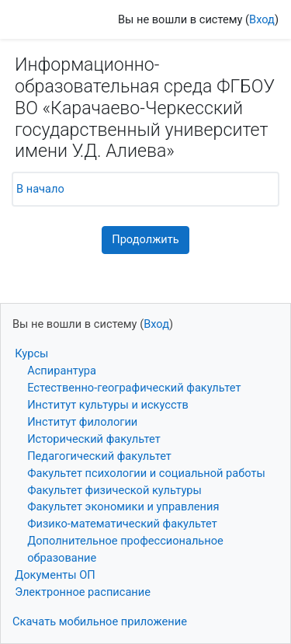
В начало (40, 189)
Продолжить (145, 239)
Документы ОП (55, 575)
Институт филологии (82, 422)
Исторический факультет (94, 439)
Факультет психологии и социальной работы (146, 473)
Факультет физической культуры (114, 490)
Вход (262, 19)
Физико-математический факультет (122, 524)
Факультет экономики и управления (123, 506)
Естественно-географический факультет (134, 388)
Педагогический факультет (99, 456)
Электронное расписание (83, 592)
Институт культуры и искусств (108, 405)
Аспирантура (62, 371)
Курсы (31, 353)
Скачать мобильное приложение (100, 621)
